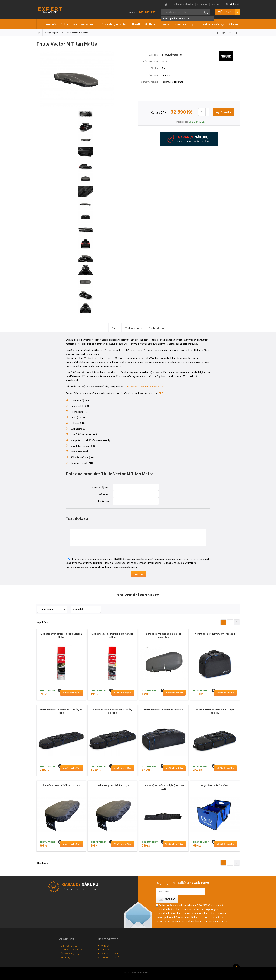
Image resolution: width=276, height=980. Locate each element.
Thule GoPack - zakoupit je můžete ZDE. (144, 387)
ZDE (161, 393)
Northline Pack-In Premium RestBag (164, 710)
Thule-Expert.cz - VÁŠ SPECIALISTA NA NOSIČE (55, 10)
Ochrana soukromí (110, 954)
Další (233, 24)
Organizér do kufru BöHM (215, 785)
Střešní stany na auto (112, 24)
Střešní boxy (69, 24)
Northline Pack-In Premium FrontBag (215, 634)
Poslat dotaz (157, 328)
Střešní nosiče (48, 24)
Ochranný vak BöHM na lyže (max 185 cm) (164, 787)
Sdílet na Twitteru (224, 33)
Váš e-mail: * (105, 494)
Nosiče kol (87, 24)
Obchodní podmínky (182, 4)
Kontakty (216, 4)
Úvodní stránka (39, 33)
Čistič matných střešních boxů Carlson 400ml (112, 635)
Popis (115, 328)
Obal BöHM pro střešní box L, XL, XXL (61, 785)
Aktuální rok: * (104, 501)
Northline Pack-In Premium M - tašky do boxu (112, 711)
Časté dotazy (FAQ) (70, 954)
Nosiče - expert (51, 33)
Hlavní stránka (166, 4)
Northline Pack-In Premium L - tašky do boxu (61, 711)
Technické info (134, 328)
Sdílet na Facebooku (217, 33)
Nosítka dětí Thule (144, 24)
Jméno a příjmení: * (101, 487)
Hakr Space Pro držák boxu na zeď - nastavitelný (164, 635)
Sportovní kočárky (212, 24)
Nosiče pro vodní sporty (178, 24)
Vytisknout (236, 33)
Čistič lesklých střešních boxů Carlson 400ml (61, 635)
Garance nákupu (69, 946)
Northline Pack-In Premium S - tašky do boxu (215, 711)
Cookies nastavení (110, 957)
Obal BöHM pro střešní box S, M (112, 785)
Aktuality (105, 946)
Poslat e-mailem (230, 33)
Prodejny (202, 4)
